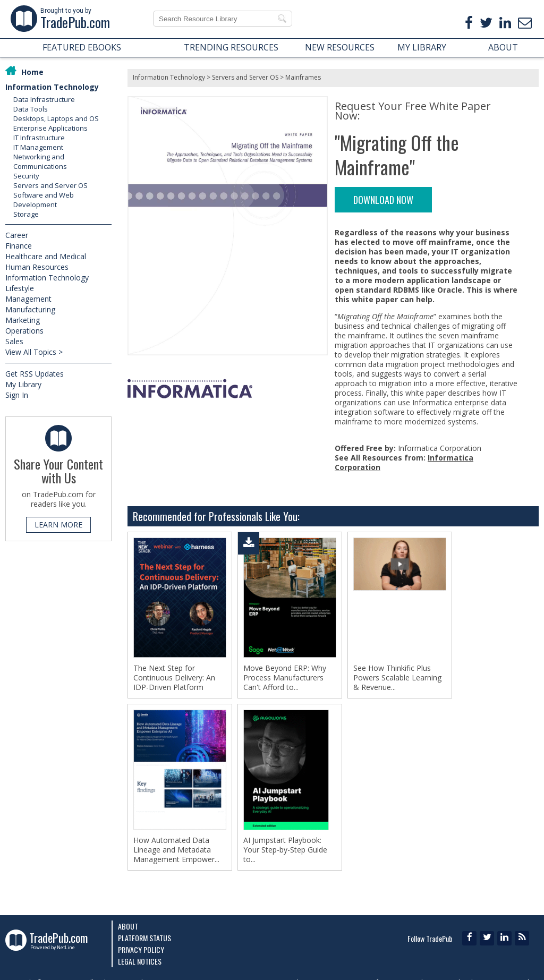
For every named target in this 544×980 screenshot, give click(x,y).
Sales (14, 341)
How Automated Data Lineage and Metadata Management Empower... (176, 850)
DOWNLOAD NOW (383, 200)
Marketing (23, 320)
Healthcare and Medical (46, 256)
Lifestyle (20, 288)
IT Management (38, 147)
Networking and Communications (40, 161)
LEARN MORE (58, 525)
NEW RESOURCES (340, 47)
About (128, 926)
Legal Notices (140, 961)
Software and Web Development (44, 200)
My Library (23, 384)
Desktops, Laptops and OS (56, 118)
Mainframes (303, 77)
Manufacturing (30, 309)
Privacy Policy (141, 949)
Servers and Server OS (50, 185)
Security (26, 176)
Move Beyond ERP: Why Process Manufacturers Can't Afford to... (285, 678)
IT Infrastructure (39, 138)
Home (32, 72)
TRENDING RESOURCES (231, 47)
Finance (19, 246)
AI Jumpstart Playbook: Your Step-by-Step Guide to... (285, 850)
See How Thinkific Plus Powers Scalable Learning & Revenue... (397, 678)
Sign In (17, 395)
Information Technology (52, 87)
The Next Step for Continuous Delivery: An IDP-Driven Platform (174, 678)
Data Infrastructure (44, 99)
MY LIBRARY (422, 47)
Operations (24, 331)
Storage (26, 214)
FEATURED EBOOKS (82, 47)
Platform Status (144, 938)
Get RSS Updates (35, 374)
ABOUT (503, 47)
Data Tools (31, 109)
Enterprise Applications (50, 128)
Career (17, 235)
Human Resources (37, 267)
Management (28, 299)
